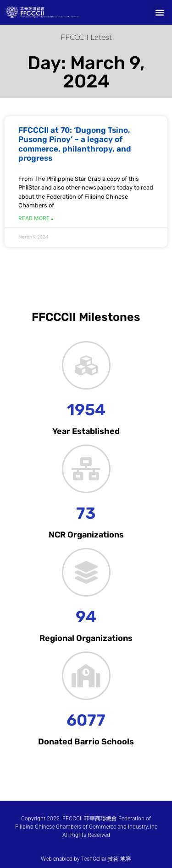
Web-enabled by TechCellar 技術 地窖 (86, 859)
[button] (160, 12)
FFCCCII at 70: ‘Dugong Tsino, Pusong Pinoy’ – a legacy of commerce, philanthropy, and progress (75, 144)
